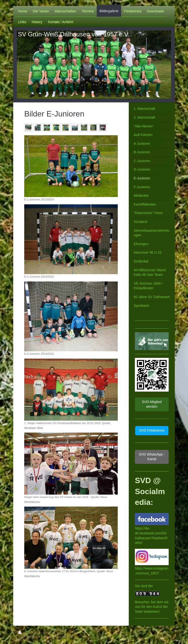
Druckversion (30, 633)
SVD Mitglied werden (152, 404)
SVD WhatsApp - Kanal (152, 457)
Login (166, 633)
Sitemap (48, 633)
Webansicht (162, 636)
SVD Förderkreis (152, 430)
